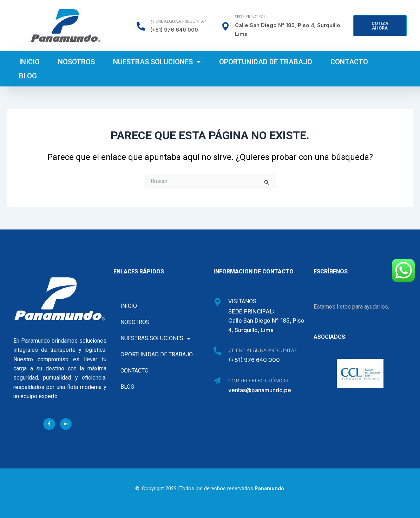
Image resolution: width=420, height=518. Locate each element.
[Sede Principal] (225, 26)
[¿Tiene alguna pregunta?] (141, 26)
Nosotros (76, 62)
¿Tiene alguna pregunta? (178, 21)
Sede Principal (250, 17)
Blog (28, 76)
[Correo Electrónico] (217, 381)
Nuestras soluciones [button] (157, 62)
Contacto (349, 62)
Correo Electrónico (258, 380)
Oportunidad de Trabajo (266, 62)
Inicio (29, 62)
